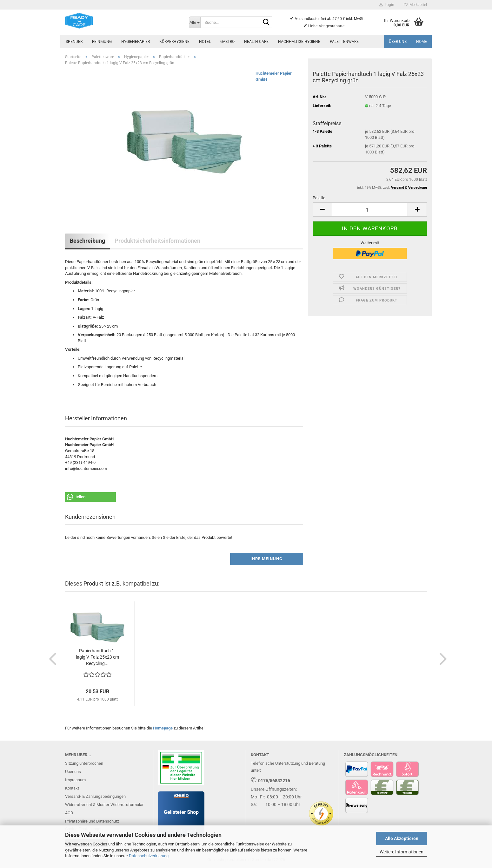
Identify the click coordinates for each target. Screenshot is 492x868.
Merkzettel (415, 5)
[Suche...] (195, 22)
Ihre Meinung (266, 559)
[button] (322, 210)
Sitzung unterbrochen (84, 763)
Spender (74, 42)
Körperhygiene (174, 42)
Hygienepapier (136, 42)
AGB (69, 813)
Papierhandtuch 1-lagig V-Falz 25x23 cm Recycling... (97, 657)
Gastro (227, 42)
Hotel (205, 42)
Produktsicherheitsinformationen (157, 241)
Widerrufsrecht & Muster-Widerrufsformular (104, 805)
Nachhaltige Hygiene (299, 42)
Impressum (75, 780)
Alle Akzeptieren (402, 838)
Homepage (163, 728)
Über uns (398, 42)
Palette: (319, 198)
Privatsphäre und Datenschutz (92, 821)
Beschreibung (87, 241)
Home (422, 42)
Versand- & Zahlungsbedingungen (95, 796)
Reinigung (102, 42)
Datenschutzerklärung (149, 856)
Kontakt (72, 788)
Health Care (256, 42)
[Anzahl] (370, 210)
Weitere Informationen (402, 852)
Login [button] (387, 5)
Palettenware (344, 42)
